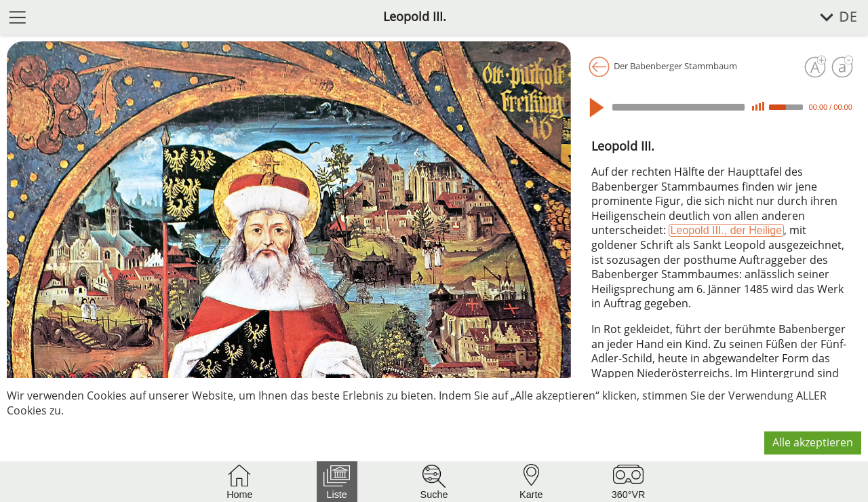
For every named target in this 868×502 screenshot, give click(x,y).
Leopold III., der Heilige (727, 230)
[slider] (678, 107)
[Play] (600, 108)
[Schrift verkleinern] (842, 67)
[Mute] (758, 107)
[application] (723, 107)
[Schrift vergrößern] (815, 67)
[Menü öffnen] (18, 17)
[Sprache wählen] (831, 17)
